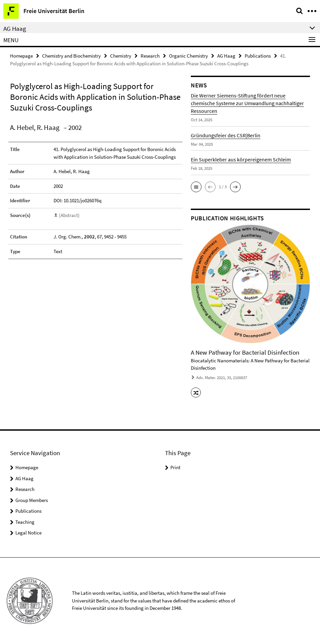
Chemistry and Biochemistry (71, 56)
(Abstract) (69, 215)
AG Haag (226, 56)
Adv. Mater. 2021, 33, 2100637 (222, 378)
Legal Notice (28, 533)
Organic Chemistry (188, 56)
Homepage (21, 56)
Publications (258, 56)
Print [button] (175, 467)
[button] (196, 187)
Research (150, 56)
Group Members (32, 500)
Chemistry (121, 56)
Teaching (25, 522)
